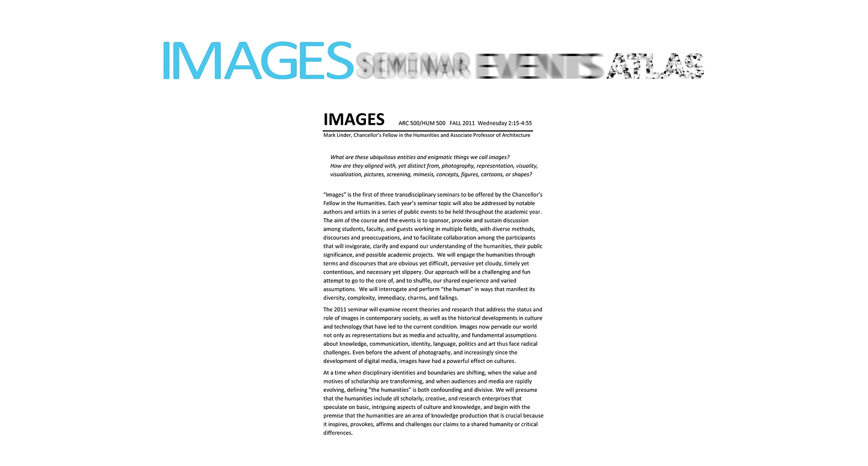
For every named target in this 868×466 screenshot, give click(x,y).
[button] (431, 273)
